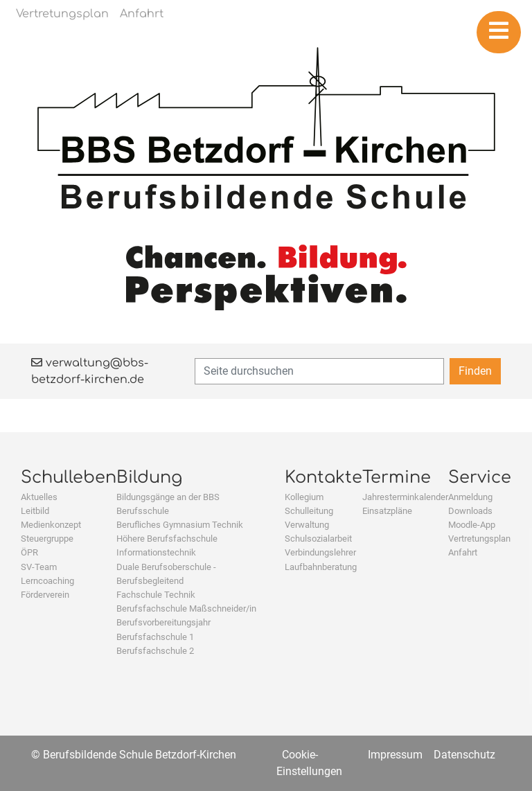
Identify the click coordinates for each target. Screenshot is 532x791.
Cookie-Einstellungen (309, 763)
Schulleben (69, 478)
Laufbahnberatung (321, 567)
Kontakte (323, 478)
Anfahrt (463, 552)
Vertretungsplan (479, 539)
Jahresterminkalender (405, 497)
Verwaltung (307, 525)
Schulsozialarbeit (318, 539)
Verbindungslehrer (320, 552)
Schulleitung (309, 511)
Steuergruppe (47, 539)
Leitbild (35, 511)
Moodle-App (472, 525)
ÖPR (29, 552)
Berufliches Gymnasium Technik (180, 525)
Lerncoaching (47, 581)
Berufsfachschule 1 (155, 637)
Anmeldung (470, 497)
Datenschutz (464, 755)
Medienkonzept (51, 525)
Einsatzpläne (387, 511)
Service (480, 478)
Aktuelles (39, 497)
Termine (397, 478)
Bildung (149, 478)
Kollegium (304, 497)
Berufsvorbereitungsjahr (163, 622)
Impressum (395, 755)
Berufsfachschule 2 (155, 651)
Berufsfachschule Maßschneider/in (186, 608)
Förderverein (45, 595)
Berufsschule (143, 511)
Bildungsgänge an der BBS (168, 497)
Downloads (470, 511)
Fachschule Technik (156, 595)
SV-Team (39, 567)
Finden (475, 371)
